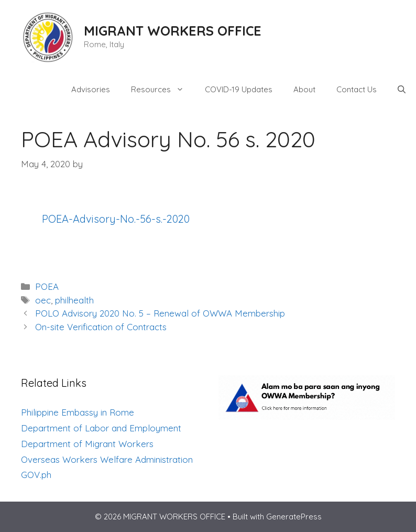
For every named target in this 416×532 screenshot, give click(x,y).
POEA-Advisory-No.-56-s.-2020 (116, 219)
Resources (163, 90)
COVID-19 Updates (239, 89)
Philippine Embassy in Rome (78, 412)
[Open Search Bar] (402, 90)
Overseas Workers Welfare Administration (107, 459)
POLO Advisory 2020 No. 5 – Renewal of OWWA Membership (160, 313)
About (304, 89)
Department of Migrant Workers (87, 444)
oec (43, 300)
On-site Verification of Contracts (101, 327)
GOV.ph (36, 475)
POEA (47, 286)
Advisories (91, 89)
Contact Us (357, 89)
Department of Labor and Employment (101, 428)
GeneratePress (294, 517)
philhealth (74, 300)
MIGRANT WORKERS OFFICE (173, 31)
